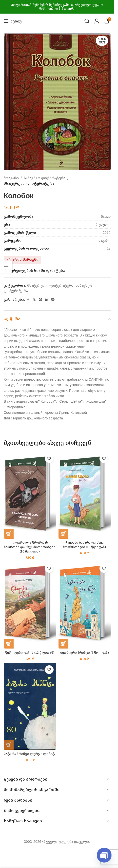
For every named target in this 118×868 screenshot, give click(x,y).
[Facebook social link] (28, 300)
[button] (9, 534)
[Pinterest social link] (40, 300)
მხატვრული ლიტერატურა (29, 184)
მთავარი (11, 178)
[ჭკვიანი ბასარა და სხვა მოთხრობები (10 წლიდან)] (85, 495)
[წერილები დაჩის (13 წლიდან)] (30, 605)
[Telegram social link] (53, 300)
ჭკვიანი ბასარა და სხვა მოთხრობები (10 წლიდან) (84, 545)
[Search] (87, 21)
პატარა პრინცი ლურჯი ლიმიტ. (30, 754)
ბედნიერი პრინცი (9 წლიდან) (85, 653)
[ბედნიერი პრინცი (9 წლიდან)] (85, 605)
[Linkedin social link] (47, 300)
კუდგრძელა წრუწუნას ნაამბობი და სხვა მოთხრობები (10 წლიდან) (30, 547)
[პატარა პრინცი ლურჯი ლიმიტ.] (30, 706)
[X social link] (34, 300)
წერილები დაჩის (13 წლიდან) (30, 653)
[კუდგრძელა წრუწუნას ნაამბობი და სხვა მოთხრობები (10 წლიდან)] (30, 495)
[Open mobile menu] (13, 21)
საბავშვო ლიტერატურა (45, 178)
